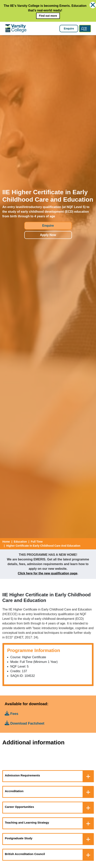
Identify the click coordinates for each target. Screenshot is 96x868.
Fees (11, 713)
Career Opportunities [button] (19, 807)
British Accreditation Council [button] (25, 854)
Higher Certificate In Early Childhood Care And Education (43, 546)
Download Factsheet (24, 723)
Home (6, 542)
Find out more (48, 16)
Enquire (69, 29)
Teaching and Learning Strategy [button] (27, 822)
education (20, 542)
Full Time (37, 542)
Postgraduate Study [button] (19, 838)
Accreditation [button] (14, 791)
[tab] (48, 776)
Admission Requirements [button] (22, 775)
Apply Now (48, 235)
